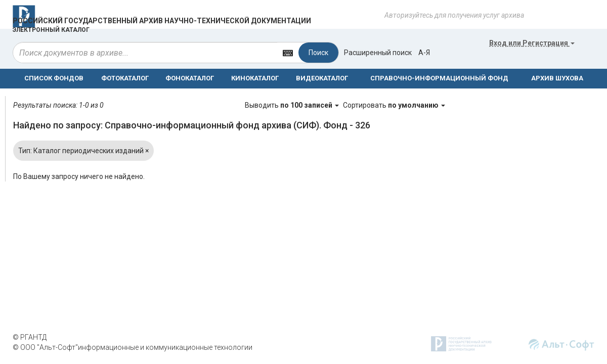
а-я (424, 53)
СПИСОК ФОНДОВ (54, 78)
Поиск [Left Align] (318, 53)
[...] (145, 53)
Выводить (293, 105)
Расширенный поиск (378, 53)
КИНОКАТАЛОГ (255, 78)
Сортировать (394, 105)
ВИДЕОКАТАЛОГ (322, 78)
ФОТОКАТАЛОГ (125, 78)
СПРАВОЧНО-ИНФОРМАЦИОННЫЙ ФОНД (439, 78)
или (532, 43)
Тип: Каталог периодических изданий (83, 151)
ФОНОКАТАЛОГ (190, 78)
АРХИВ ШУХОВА (557, 78)
